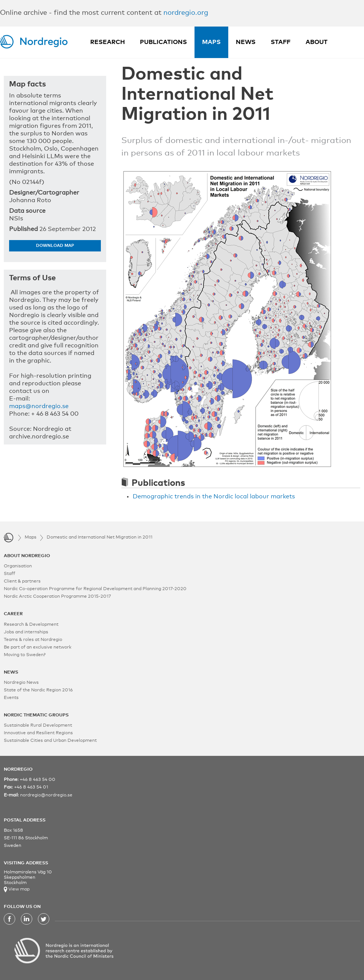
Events (11, 698)
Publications (163, 42)
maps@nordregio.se (39, 406)
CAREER (13, 614)
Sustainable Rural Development (38, 726)
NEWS (11, 672)
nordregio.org (186, 13)
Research (107, 42)
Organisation (18, 566)
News (246, 42)
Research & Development (31, 625)
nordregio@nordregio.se (46, 795)
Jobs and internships (26, 632)
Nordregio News (21, 683)
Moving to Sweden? (25, 655)
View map (18, 889)
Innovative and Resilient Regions (38, 733)
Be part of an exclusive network (38, 647)
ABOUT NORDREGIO (27, 556)
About (317, 42)
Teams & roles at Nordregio (33, 640)
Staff (281, 42)
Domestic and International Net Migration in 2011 (100, 537)
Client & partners (22, 581)
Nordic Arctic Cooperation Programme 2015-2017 (57, 597)
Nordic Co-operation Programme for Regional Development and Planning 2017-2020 (95, 589)
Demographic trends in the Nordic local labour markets (214, 496)
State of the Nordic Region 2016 (38, 690)
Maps (211, 42)
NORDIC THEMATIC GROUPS (36, 715)
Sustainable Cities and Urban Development (50, 741)
